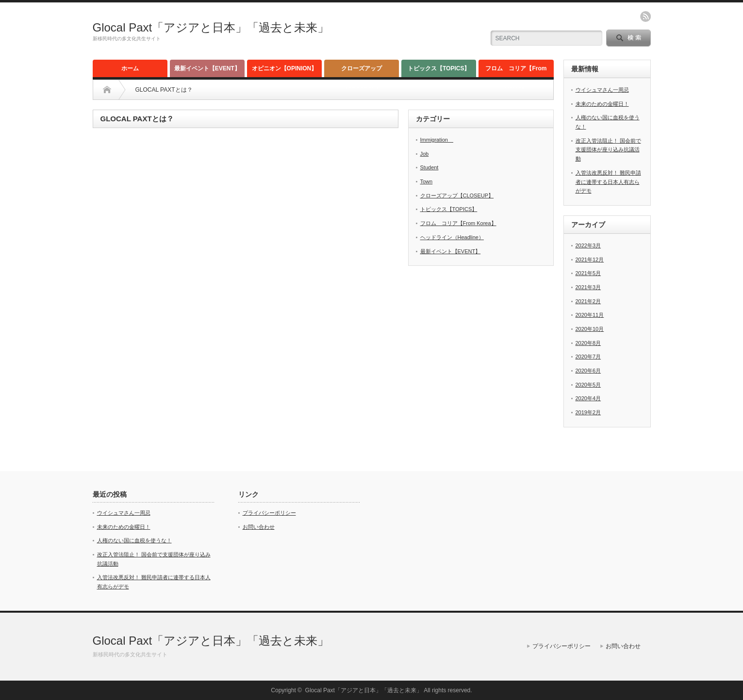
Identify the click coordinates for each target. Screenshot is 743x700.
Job (425, 154)
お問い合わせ (259, 527)
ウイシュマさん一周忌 (602, 90)
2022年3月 (588, 245)
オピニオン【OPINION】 (285, 68)
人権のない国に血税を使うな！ (134, 540)
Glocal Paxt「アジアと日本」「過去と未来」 (211, 27)
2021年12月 (590, 260)
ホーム (130, 68)
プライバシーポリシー (269, 513)
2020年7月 (588, 357)
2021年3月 (588, 287)
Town (427, 181)
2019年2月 (588, 412)
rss (645, 16)
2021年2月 (588, 301)
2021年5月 (588, 273)
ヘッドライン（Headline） (452, 237)
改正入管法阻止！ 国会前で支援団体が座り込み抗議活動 (608, 150)
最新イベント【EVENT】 (207, 68)
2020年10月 (590, 329)
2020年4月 (588, 398)
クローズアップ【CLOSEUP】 (362, 71)
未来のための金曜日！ (602, 104)
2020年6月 (588, 371)
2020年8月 (588, 343)
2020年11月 (590, 315)
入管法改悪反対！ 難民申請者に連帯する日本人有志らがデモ (608, 182)
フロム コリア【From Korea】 (516, 71)
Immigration (437, 140)
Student (429, 167)
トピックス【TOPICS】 (439, 68)
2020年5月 (588, 385)
